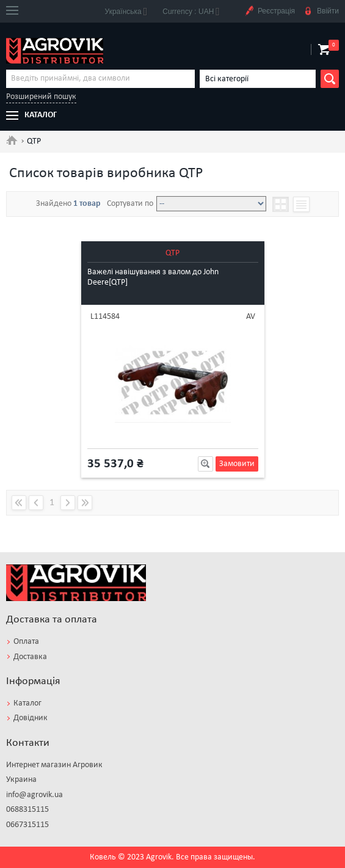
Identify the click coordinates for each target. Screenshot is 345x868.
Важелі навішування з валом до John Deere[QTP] (153, 277)
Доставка (30, 657)
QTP (172, 253)
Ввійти (321, 11)
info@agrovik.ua (34, 795)
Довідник (31, 718)
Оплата (26, 642)
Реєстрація (270, 11)
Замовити (237, 464)
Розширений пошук (41, 97)
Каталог (27, 703)
